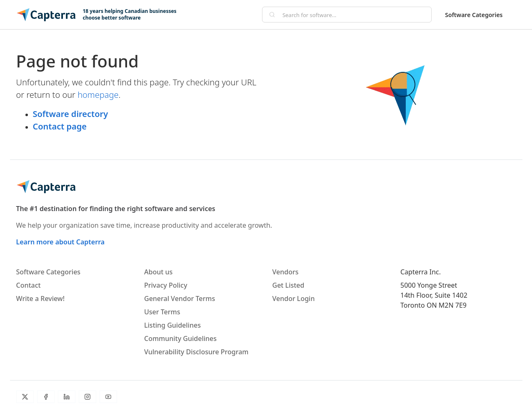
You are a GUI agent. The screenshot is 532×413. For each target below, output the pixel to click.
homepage (98, 95)
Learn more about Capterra (61, 242)
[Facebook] (46, 397)
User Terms (162, 312)
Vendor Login (294, 299)
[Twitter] (25, 397)
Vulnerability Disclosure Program (196, 352)
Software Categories (474, 15)
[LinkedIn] (67, 397)
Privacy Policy (166, 285)
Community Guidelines (180, 338)
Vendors (286, 272)
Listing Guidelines (172, 325)
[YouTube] (108, 397)
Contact (29, 285)
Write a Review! (41, 299)
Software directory (71, 114)
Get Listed (288, 285)
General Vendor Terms (180, 299)
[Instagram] (87, 397)
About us (158, 272)
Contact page (60, 126)
